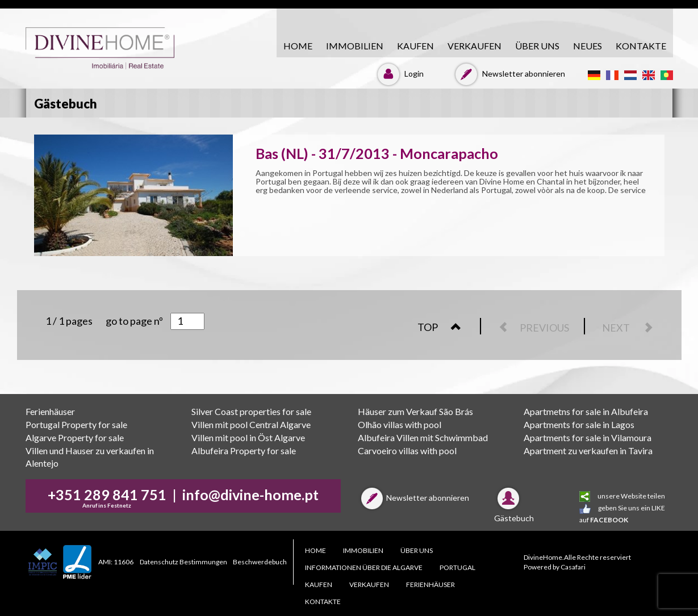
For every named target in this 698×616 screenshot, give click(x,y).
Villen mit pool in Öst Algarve (248, 437)
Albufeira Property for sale (244, 451)
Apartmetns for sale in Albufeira (586, 411)
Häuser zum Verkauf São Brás (415, 411)
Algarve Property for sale (75, 437)
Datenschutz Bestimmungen (183, 562)
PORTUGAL (457, 567)
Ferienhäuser (50, 411)
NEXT (633, 328)
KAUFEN (415, 46)
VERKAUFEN (475, 46)
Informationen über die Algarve (364, 567)
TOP (445, 327)
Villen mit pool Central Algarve (251, 424)
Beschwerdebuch (260, 562)
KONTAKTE (641, 46)
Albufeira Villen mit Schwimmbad (423, 437)
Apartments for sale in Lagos (579, 424)
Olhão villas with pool (400, 424)
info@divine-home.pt (250, 495)
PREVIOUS (529, 328)
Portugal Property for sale (76, 424)
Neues (588, 46)
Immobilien (355, 46)
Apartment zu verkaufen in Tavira (588, 451)
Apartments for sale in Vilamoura (588, 437)
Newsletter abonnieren (509, 74)
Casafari (573, 567)
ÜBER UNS (537, 46)
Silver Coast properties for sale (251, 411)
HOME (298, 46)
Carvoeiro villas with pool (407, 451)
